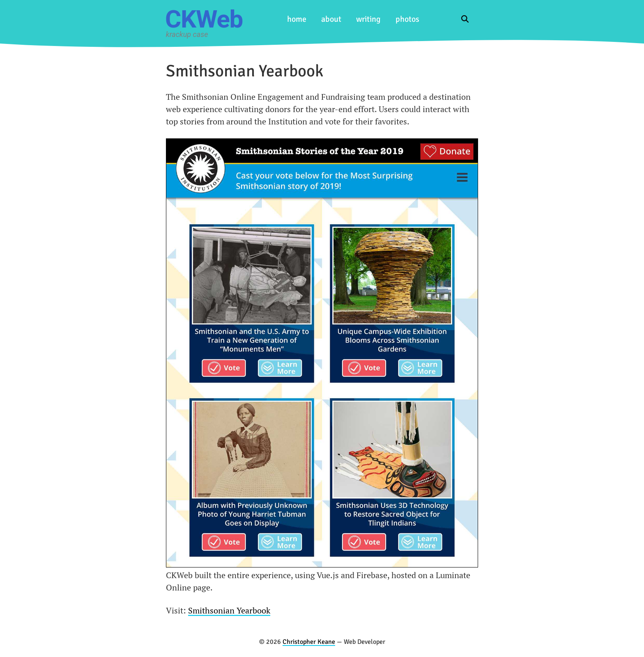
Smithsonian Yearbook (229, 610)
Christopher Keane (309, 642)
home (297, 19)
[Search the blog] (467, 19)
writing (368, 19)
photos (407, 19)
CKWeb (204, 19)
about (331, 19)
